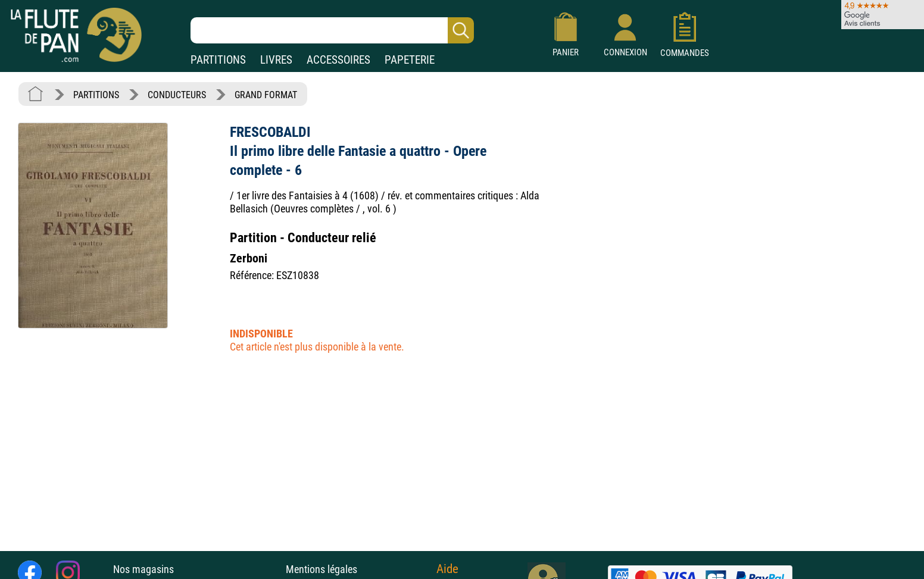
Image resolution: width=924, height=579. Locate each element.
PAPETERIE (410, 60)
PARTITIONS (218, 60)
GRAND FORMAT (266, 95)
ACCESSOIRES (338, 60)
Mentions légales (321, 569)
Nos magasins (143, 569)
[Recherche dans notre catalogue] (332, 30)
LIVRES (276, 60)
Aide (447, 569)
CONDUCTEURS (177, 95)
